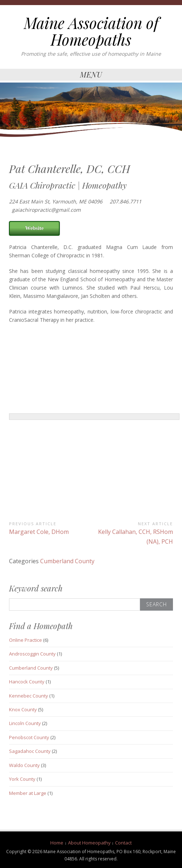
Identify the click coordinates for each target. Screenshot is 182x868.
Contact (123, 843)
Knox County (23, 709)
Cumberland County (67, 561)
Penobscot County (29, 737)
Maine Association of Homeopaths (91, 31)
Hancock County (27, 682)
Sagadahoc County (30, 751)
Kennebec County (29, 696)
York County (22, 779)
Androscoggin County (32, 654)
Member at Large (28, 793)
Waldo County (24, 765)
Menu (91, 74)
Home (57, 843)
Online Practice (26, 640)
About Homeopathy (89, 843)
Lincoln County (25, 723)
